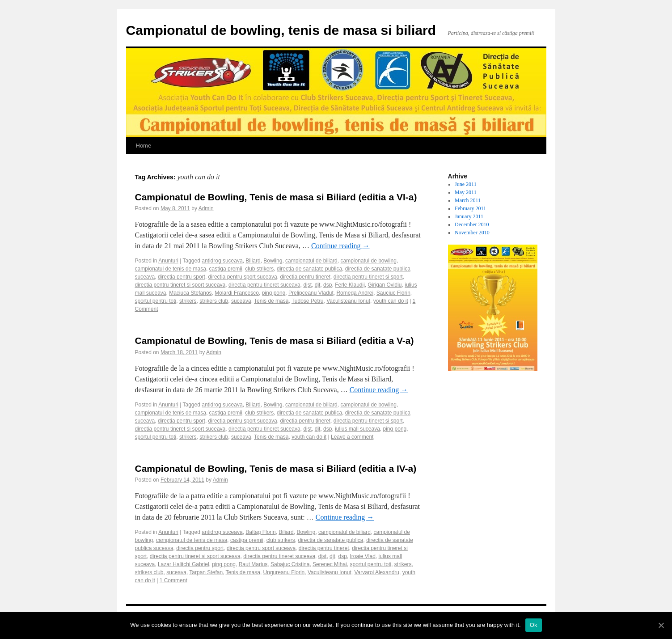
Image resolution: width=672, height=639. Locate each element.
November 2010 (472, 233)
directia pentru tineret (305, 277)
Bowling (273, 261)
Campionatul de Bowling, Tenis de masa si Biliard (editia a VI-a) (276, 197)
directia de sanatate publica (309, 269)
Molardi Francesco (237, 293)
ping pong (274, 293)
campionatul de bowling (368, 261)
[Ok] (661, 625)
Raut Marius (253, 564)
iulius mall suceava (357, 429)
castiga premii (226, 269)
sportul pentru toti (156, 301)
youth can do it (391, 301)
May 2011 (466, 192)
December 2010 (472, 224)
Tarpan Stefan (206, 572)
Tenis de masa (271, 301)
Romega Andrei (355, 293)
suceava (241, 301)
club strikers (259, 269)
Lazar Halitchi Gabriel (184, 564)
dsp (328, 285)
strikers (188, 301)
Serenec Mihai (330, 564)
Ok (534, 625)
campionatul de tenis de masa (171, 269)
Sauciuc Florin (393, 293)
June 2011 (466, 184)
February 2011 (470, 208)
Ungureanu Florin (284, 572)
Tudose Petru (308, 301)
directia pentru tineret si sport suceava (180, 285)
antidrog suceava (222, 261)
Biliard (253, 261)
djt (318, 285)
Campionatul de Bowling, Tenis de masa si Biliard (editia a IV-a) (276, 468)
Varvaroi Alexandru (377, 572)
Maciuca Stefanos (190, 293)
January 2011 (469, 216)
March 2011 (468, 200)
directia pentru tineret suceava (264, 285)
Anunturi (168, 261)
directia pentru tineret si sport (368, 277)
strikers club (214, 301)
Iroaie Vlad (363, 556)
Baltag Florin (260, 532)
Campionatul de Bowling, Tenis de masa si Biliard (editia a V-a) (275, 341)
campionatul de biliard (311, 261)
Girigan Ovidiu (385, 285)
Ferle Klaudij (350, 285)
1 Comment (173, 580)
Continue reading (340, 246)
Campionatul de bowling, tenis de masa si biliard (281, 30)
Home (144, 146)
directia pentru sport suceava (243, 277)
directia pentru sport (182, 277)
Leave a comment (352, 437)
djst (307, 285)
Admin (206, 208)
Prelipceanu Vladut (311, 293)
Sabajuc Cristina (290, 564)
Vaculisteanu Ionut (348, 301)
